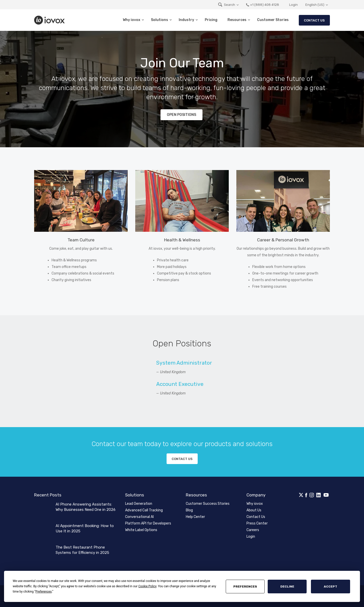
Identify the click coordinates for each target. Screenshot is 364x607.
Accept (331, 587)
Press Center (257, 523)
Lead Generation (139, 504)
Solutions (160, 20)
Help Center (195, 517)
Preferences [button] (43, 592)
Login (293, 5)
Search (226, 5)
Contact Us (314, 20)
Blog (189, 510)
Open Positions (181, 115)
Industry (186, 20)
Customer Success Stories (208, 504)
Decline (287, 587)
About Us (254, 510)
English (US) (315, 5)
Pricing (211, 20)
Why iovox (132, 20)
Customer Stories (273, 20)
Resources (237, 20)
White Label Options (141, 530)
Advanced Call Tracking (144, 510)
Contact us (182, 459)
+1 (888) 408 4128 (262, 5)
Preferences (245, 587)
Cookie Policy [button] (147, 586)
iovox (50, 20)
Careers (253, 530)
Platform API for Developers (148, 523)
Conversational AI (139, 517)
